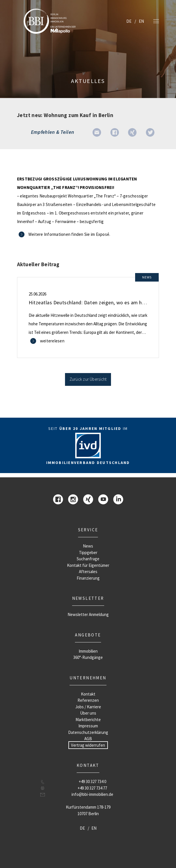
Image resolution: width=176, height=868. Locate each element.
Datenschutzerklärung (88, 732)
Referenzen (88, 700)
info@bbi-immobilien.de (92, 794)
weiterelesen (52, 341)
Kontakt (88, 694)
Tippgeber (88, 552)
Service (88, 530)
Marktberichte (88, 720)
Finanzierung (88, 578)
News (88, 546)
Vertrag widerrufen (88, 745)
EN (141, 21)
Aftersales (88, 572)
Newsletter (88, 598)
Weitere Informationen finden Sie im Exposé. (69, 234)
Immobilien (88, 651)
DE (129, 21)
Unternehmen (88, 678)
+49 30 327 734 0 (92, 781)
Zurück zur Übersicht (88, 379)
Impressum (88, 726)
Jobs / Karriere (88, 707)
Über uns (88, 713)
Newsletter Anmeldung (88, 614)
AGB (88, 739)
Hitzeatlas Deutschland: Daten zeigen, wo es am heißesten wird (101, 302)
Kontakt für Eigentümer (88, 565)
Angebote (88, 635)
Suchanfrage (88, 559)
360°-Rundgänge (88, 657)
